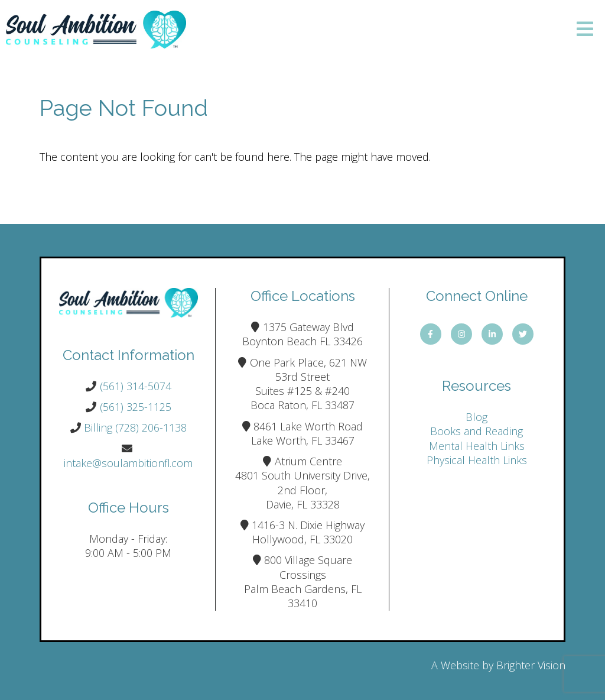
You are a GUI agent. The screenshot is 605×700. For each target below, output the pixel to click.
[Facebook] (431, 334)
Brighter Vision (531, 665)
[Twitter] (523, 334)
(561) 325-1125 (136, 407)
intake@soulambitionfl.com (128, 463)
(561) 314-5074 (136, 386)
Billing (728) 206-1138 (135, 427)
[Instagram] (461, 334)
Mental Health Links (477, 446)
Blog (476, 417)
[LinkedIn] (492, 334)
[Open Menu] (585, 30)
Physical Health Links (477, 460)
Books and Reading (476, 431)
